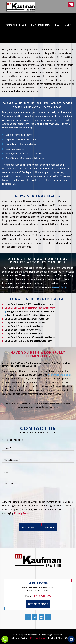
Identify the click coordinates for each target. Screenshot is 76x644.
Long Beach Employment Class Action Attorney (31, 337)
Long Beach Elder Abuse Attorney (23, 333)
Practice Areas (38, 638)
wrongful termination (60, 375)
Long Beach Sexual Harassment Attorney (27, 319)
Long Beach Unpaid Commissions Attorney (30, 312)
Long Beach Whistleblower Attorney (25, 322)
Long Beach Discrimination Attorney (25, 326)
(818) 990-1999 (43, 596)
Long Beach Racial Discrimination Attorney (28, 341)
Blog (60, 638)
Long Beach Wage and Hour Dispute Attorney (30, 308)
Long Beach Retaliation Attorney (23, 330)
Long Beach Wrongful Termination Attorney (29, 304)
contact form (59, 287)
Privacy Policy (22, 513)
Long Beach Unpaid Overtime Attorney (28, 315)
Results (51, 638)
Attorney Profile (19, 638)
